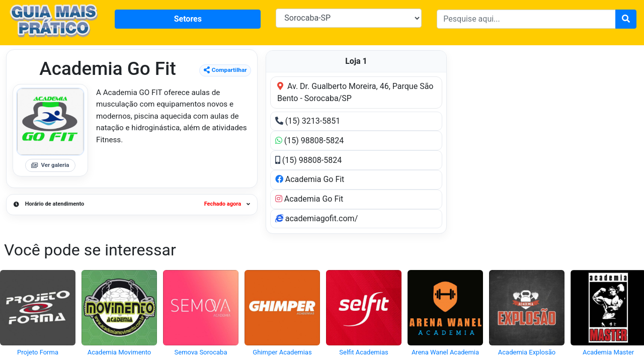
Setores (188, 19)
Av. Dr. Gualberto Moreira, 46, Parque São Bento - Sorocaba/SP (355, 92)
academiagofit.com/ (316, 218)
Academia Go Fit (310, 179)
